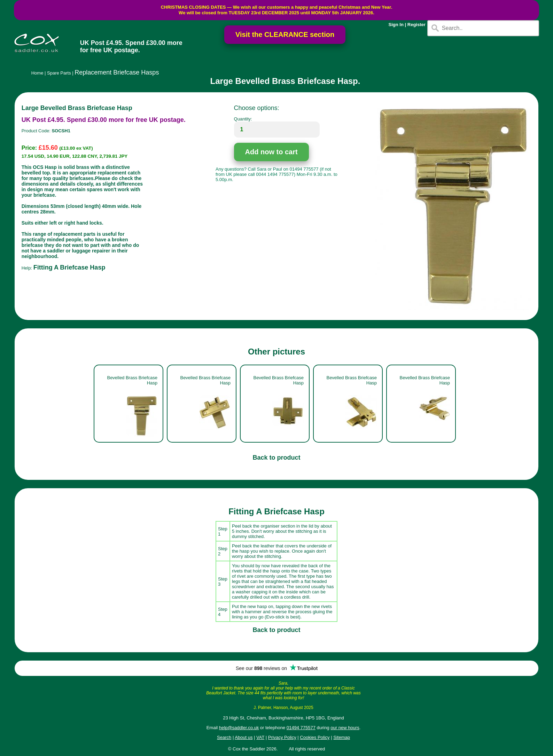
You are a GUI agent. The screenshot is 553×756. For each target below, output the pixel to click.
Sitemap (342, 737)
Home (37, 73)
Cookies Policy (315, 737)
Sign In (396, 25)
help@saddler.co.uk (239, 728)
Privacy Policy (282, 737)
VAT (260, 737)
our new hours (345, 728)
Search (224, 737)
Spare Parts (59, 73)
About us (244, 737)
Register (416, 25)
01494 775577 (301, 728)
